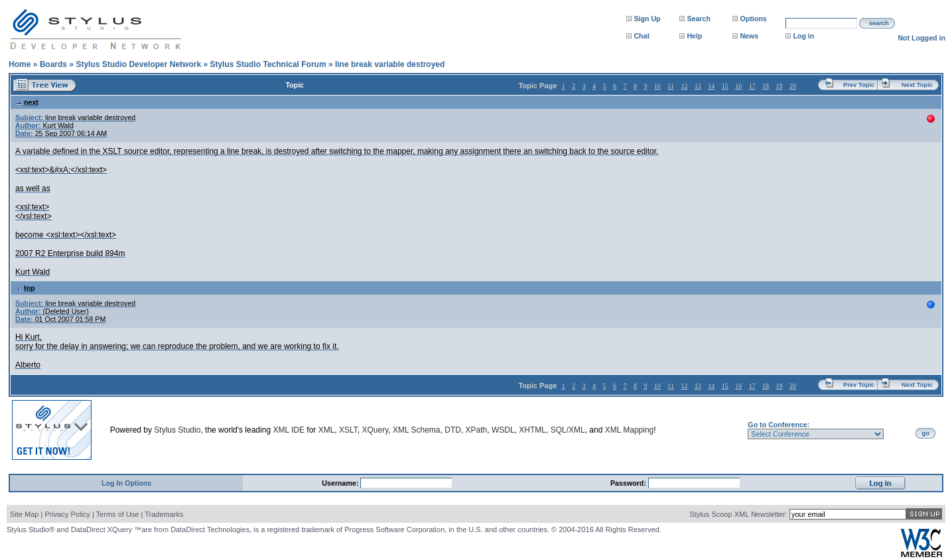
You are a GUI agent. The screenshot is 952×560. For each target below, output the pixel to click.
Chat (642, 36)
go (926, 433)
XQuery (375, 430)
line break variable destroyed (390, 64)
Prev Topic (859, 85)
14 (711, 86)
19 (780, 86)
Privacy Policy (67, 514)
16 (738, 86)
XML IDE (289, 430)
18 (766, 86)
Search (699, 19)
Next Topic (917, 85)
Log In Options (126, 483)
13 (698, 86)
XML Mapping (630, 430)
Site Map (24, 514)
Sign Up (647, 19)
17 (752, 86)
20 (793, 86)
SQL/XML (568, 430)
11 (671, 86)
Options (753, 19)
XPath (477, 430)
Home (20, 64)
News (749, 36)
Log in (803, 36)
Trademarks (164, 514)
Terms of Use (118, 514)
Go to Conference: (779, 425)
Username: (341, 483)
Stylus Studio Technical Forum (268, 64)
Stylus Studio (177, 430)
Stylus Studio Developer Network (138, 64)
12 (684, 86)
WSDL (503, 430)
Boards (53, 64)
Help (694, 36)
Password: (629, 483)
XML (327, 430)
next (27, 102)
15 (725, 86)
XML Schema (417, 430)
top (25, 288)
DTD (453, 430)
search (879, 23)
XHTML (532, 430)
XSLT (348, 430)
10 (657, 86)
